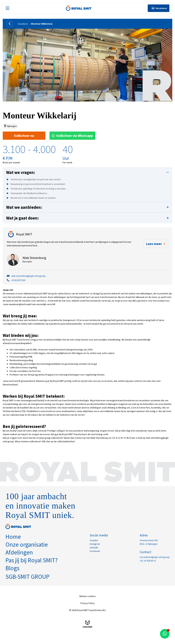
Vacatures (23, 24)
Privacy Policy (88, 603)
